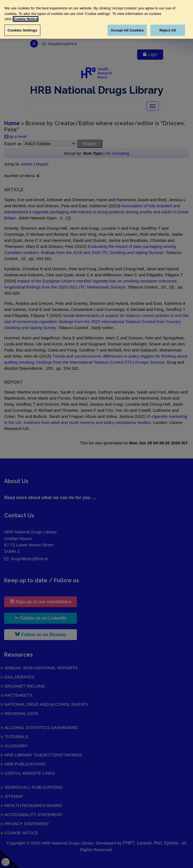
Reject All (168, 30)
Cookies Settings (22, 30)
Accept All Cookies (127, 30)
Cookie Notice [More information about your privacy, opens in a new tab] (26, 19)
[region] (96, 19)
